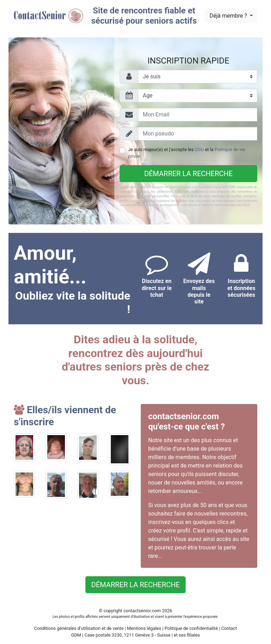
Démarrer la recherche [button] (136, 585)
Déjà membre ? (229, 16)
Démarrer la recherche (189, 174)
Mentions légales (144, 628)
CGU (199, 149)
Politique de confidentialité (191, 628)
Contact (229, 628)
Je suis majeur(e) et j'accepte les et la (186, 153)
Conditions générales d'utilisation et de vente (79, 628)
